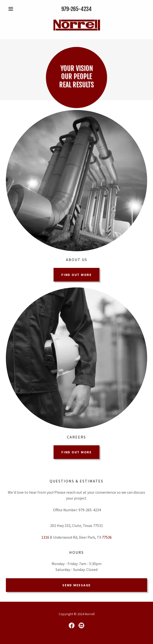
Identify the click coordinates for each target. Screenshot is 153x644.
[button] (16, 9)
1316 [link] (45, 537)
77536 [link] (107, 537)
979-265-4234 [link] (76, 9)
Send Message (76, 585)
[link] (77, 25)
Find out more (76, 275)
